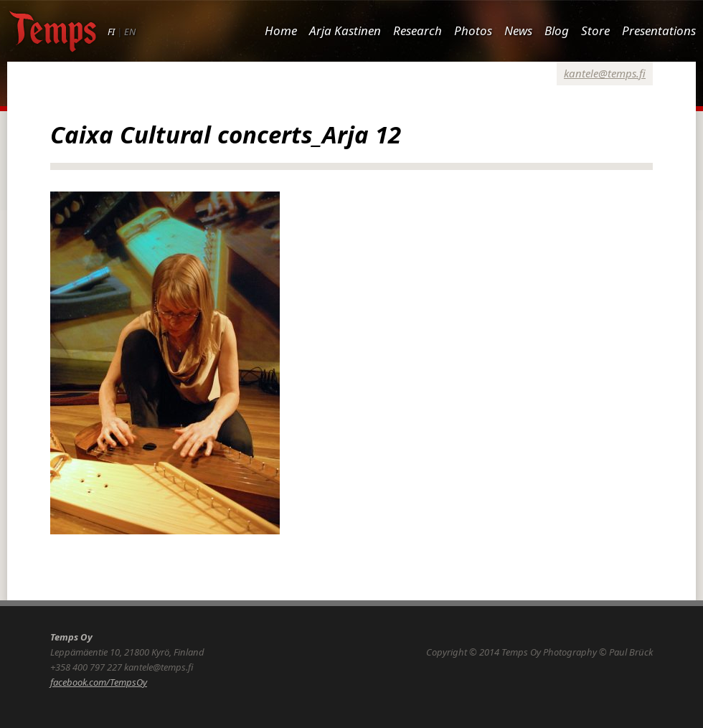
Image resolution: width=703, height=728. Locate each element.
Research (417, 30)
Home (281, 30)
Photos (473, 30)
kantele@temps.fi (605, 73)
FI (111, 32)
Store (595, 30)
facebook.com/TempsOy (99, 682)
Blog (557, 30)
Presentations (659, 30)
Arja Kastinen (345, 30)
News (518, 30)
